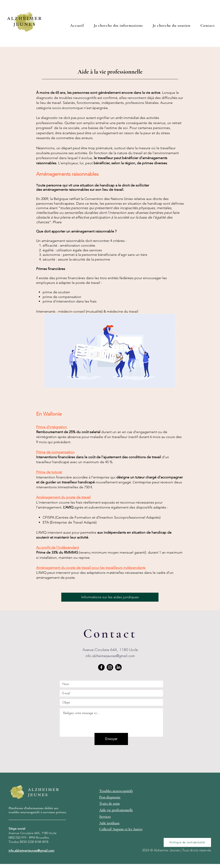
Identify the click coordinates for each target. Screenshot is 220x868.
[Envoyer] (111, 739)
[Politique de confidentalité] (187, 842)
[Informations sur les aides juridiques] (110, 597)
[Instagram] (110, 667)
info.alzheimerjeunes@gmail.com (110, 656)
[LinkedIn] (118, 667)
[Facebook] (101, 667)
